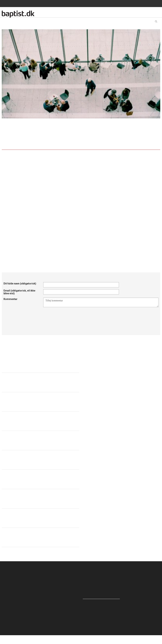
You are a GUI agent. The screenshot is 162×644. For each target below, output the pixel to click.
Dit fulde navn (20, 284)
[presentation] (70, 316)
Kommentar (10, 299)
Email (19, 292)
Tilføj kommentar (101, 302)
